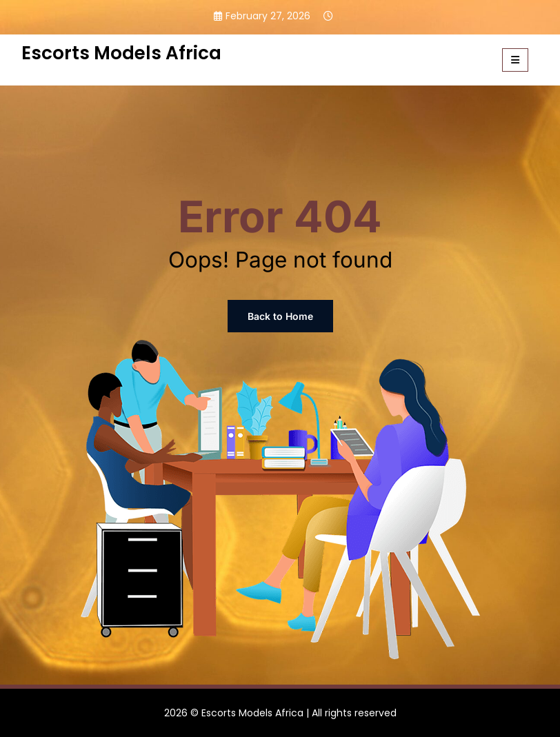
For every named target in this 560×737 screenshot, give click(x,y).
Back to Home (280, 316)
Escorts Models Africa (121, 53)
